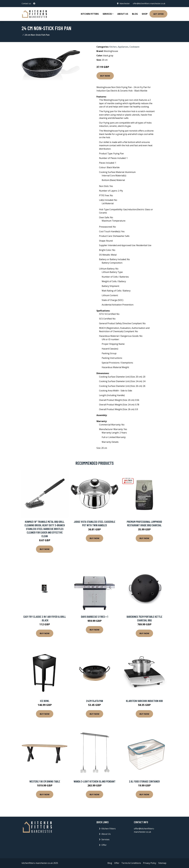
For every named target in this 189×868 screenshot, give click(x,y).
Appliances (123, 47)
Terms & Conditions (131, 863)
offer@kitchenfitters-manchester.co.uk (149, 3)
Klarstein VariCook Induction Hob (144, 701)
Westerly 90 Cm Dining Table (45, 781)
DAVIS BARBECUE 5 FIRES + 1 (94, 617)
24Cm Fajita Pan (95, 701)
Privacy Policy (150, 863)
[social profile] (34, 4)
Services (105, 839)
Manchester (125, 3)
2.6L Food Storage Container (144, 781)
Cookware (134, 47)
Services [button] (107, 14)
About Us (123, 14)
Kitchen (113, 47)
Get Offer (158, 14)
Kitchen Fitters (90, 14)
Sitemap (162, 863)
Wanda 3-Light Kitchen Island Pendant (94, 781)
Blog (135, 14)
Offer (104, 845)
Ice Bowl (45, 701)
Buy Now (105, 76)
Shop (145, 14)
